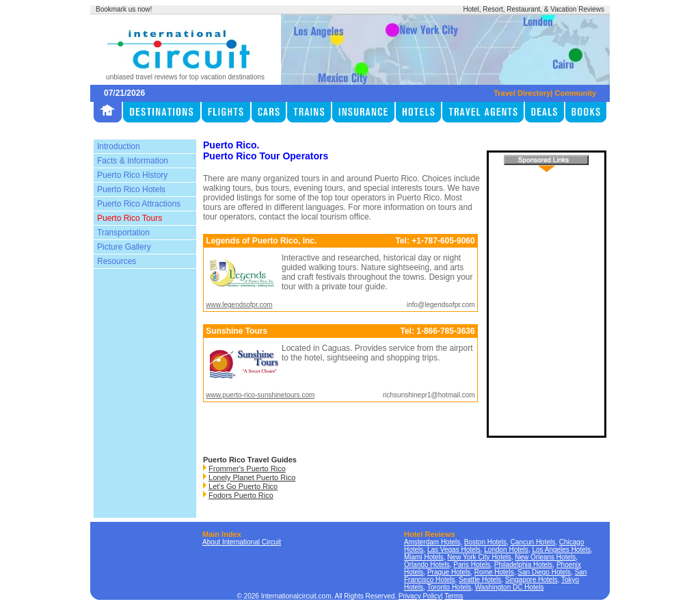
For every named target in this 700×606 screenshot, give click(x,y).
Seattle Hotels (480, 580)
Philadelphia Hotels (524, 565)
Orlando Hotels (427, 565)
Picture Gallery (124, 247)
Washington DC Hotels (510, 587)
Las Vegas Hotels (454, 550)
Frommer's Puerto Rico (247, 469)
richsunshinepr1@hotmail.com (429, 395)
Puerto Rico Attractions (139, 204)
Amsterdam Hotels (432, 542)
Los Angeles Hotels (561, 550)
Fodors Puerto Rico (241, 495)
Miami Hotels (424, 557)
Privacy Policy (420, 596)
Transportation (123, 233)
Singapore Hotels (531, 580)
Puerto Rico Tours (130, 218)
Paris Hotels (472, 565)
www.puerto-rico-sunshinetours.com (260, 395)
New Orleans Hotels (545, 557)
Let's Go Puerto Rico (243, 486)
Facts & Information (133, 161)
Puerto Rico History (132, 175)
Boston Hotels (485, 542)
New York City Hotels (479, 557)
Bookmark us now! (124, 9)
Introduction (119, 146)
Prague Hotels (449, 572)
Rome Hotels (494, 572)
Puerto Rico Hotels (131, 189)
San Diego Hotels (544, 572)
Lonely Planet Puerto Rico (252, 477)
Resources (117, 261)
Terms (454, 596)
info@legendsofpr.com (441, 305)
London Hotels (506, 550)
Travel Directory (522, 93)
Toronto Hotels (449, 587)
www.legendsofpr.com (239, 305)
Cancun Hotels (533, 542)
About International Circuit (242, 542)
